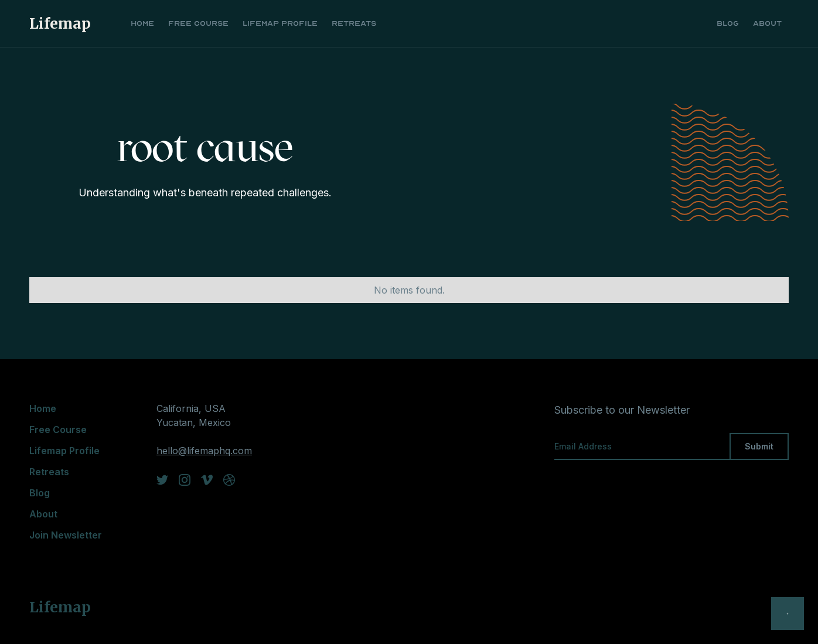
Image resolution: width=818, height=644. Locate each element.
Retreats (354, 23)
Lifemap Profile (280, 23)
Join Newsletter (66, 535)
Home (142, 23)
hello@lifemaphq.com (204, 451)
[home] (66, 23)
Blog (728, 23)
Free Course (198, 23)
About (767, 23)
